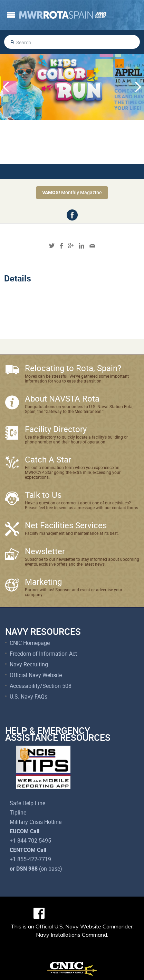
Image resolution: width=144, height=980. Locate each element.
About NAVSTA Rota (62, 398)
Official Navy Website (36, 675)
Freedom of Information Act (43, 654)
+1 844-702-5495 (30, 840)
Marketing (43, 582)
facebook (72, 215)
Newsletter (45, 551)
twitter (52, 246)
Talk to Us (43, 495)
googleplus (71, 246)
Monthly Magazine (72, 192)
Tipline (18, 812)
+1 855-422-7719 (30, 859)
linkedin (81, 246)
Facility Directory (56, 429)
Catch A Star (48, 459)
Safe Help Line (27, 803)
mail (92, 246)
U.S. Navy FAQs (28, 696)
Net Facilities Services (66, 525)
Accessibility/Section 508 (41, 686)
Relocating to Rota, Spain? (73, 368)
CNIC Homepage (30, 643)
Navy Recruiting (29, 664)
